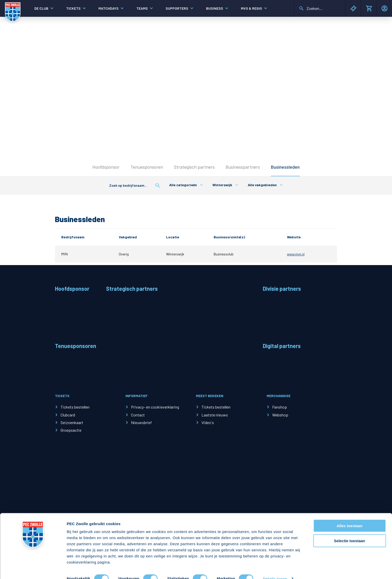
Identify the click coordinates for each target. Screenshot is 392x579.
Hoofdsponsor (106, 167)
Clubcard (68, 415)
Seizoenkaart (72, 422)
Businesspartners (243, 167)
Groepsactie (71, 430)
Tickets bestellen (75, 407)
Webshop (280, 415)
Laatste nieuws (215, 415)
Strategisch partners (194, 167)
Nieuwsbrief (141, 422)
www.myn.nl (296, 254)
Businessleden (285, 167)
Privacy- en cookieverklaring (155, 407)
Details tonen (275, 569)
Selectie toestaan (350, 531)
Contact (138, 415)
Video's (208, 422)
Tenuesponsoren (147, 167)
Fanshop (280, 407)
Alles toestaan (350, 516)
